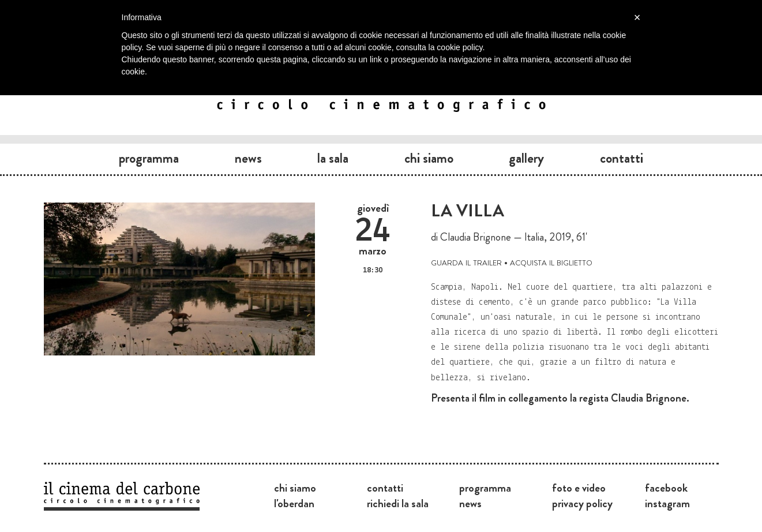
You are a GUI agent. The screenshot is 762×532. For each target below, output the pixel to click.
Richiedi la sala (398, 503)
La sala (333, 158)
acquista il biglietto (551, 262)
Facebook (666, 488)
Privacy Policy (582, 503)
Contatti (622, 158)
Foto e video (579, 488)
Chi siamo (429, 158)
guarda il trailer (466, 262)
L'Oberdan (294, 503)
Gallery (526, 158)
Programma (149, 158)
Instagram (667, 503)
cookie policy (459, 47)
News (248, 158)
